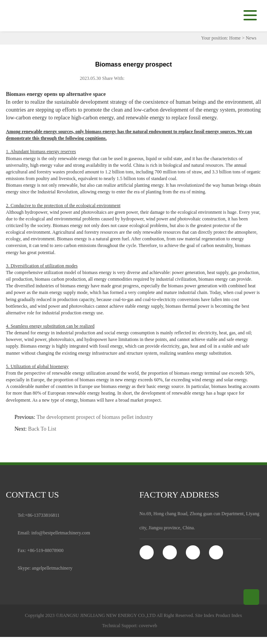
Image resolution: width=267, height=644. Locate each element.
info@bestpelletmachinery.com (61, 533)
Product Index (229, 615)
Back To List (42, 429)
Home (235, 38)
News (251, 38)
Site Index (205, 615)
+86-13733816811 (42, 515)
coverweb (148, 626)
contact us (32, 495)
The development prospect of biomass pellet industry (95, 417)
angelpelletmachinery (52, 568)
